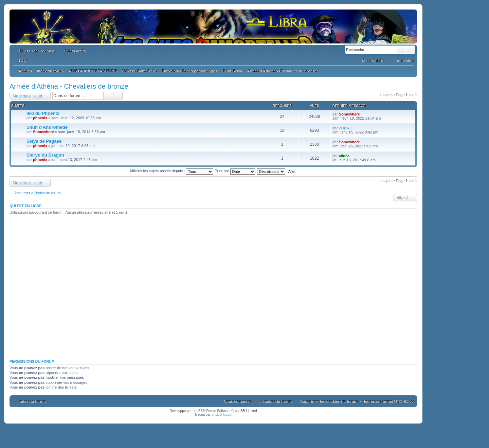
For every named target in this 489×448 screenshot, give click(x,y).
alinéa (344, 156)
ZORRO (346, 128)
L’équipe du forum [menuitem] (276, 401)
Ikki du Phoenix (43, 113)
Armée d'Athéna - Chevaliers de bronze (69, 86)
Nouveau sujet (28, 96)
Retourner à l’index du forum (37, 193)
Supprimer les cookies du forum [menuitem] (329, 401)
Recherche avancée (411, 50)
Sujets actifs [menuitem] (75, 51)
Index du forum (32, 401)
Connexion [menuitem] (404, 61)
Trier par (235, 171)
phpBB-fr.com (222, 415)
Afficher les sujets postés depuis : (171, 171)
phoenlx (40, 118)
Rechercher (401, 50)
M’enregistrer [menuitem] (374, 61)
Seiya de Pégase (44, 141)
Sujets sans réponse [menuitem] (37, 51)
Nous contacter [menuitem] (237, 401)
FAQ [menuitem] (23, 61)
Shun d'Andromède (47, 127)
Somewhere (349, 114)
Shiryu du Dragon (45, 155)
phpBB (198, 411)
